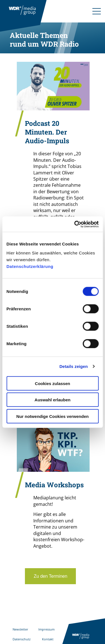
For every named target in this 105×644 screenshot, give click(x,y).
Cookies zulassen (53, 383)
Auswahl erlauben (52, 400)
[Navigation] (97, 11)
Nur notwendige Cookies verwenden (52, 416)
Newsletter (20, 629)
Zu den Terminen (50, 576)
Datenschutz (22, 639)
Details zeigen (73, 366)
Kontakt (48, 639)
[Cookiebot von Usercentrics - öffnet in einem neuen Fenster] (75, 224)
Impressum (46, 629)
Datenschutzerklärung (30, 266)
